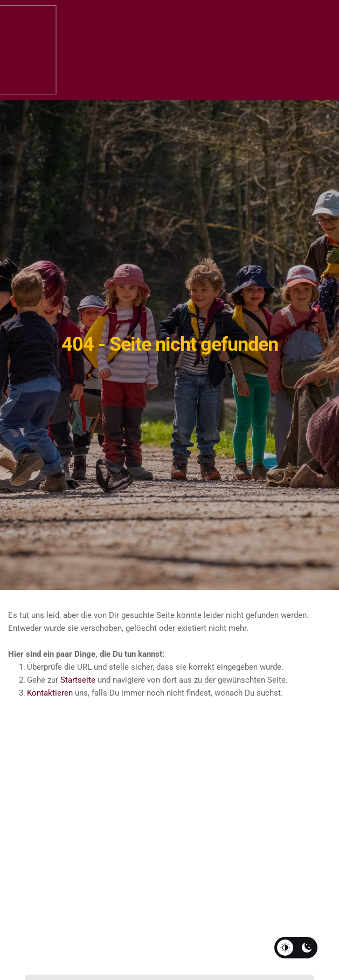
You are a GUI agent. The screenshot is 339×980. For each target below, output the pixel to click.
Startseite (78, 680)
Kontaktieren (50, 693)
